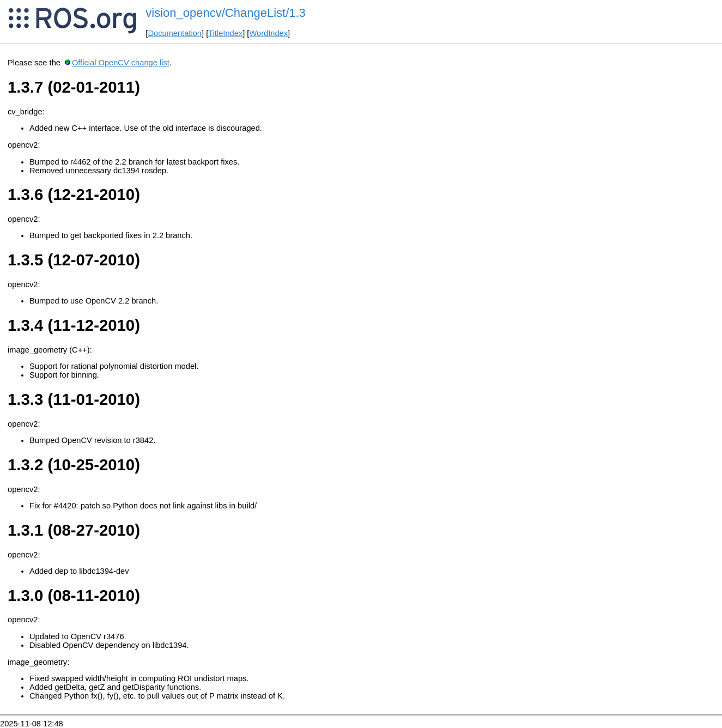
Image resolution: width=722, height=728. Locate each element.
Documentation (175, 33)
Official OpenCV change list (121, 63)
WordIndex (268, 33)
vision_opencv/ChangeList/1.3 (226, 13)
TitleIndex (225, 33)
